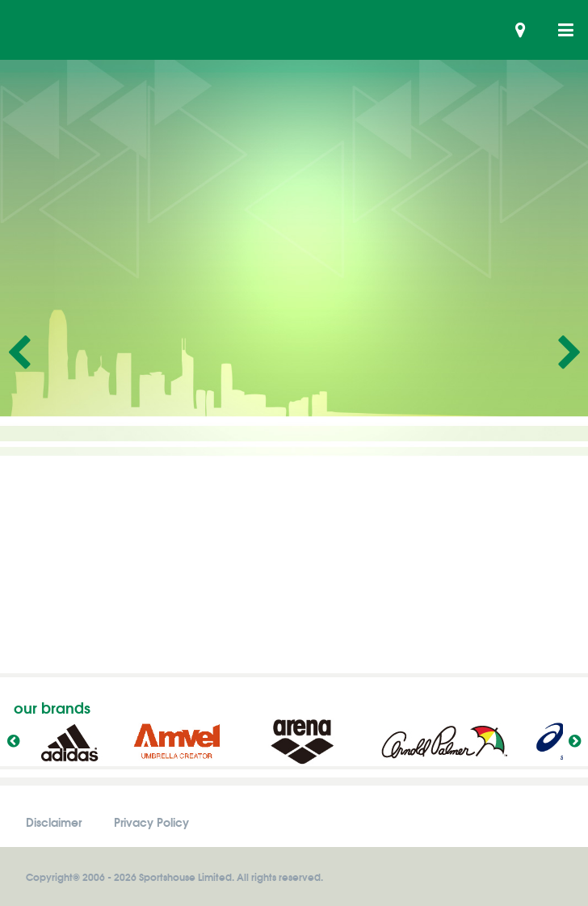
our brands (52, 707)
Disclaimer (54, 822)
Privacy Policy (151, 822)
